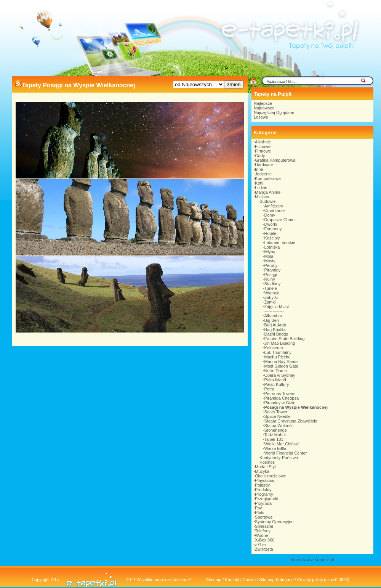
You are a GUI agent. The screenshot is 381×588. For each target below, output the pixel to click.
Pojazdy (262, 485)
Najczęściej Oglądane (274, 112)
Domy (270, 215)
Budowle (267, 201)
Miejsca (262, 197)
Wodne (262, 535)
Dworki (271, 224)
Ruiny (270, 279)
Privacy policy (310, 580)
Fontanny (273, 229)
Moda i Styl (265, 467)
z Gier (260, 545)
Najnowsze (264, 108)
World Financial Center (286, 453)
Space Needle (278, 416)
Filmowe (263, 146)
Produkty (263, 490)
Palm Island (275, 380)
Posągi (271, 275)
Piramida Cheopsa (282, 398)
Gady (260, 156)
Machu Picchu (278, 357)
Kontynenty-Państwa (279, 458)
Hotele (271, 233)
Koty (259, 183)
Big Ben (272, 320)
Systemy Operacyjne (274, 522)
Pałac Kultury (277, 384)
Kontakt (232, 580)
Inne (259, 169)
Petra (269, 389)
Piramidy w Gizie (280, 403)
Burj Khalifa (275, 329)
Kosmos (267, 462)
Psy (258, 508)
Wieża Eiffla (275, 448)
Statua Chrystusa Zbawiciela (291, 421)
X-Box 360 (265, 540)
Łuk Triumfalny (278, 352)
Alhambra (273, 316)
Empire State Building (285, 339)
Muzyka (262, 471)
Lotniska (272, 247)
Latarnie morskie (280, 243)
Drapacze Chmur (280, 220)
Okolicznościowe (271, 476)
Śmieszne (264, 526)
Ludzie (261, 188)
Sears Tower (276, 412)
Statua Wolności (279, 426)
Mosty (270, 261)
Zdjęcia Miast (277, 307)
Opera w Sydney (280, 375)
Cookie (249, 580)
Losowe (261, 117)
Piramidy (273, 270)
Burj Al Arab (275, 325)
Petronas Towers (280, 394)
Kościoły (272, 238)
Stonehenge (276, 430)
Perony (271, 265)
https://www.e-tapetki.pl (312, 560)
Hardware (264, 165)
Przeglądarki (267, 499)
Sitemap (214, 580)
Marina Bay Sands (282, 361)
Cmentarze (275, 210)
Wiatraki (272, 293)
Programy (264, 494)
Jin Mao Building (280, 343)
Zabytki (271, 297)
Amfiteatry (274, 206)
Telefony (263, 531)
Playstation (265, 480)
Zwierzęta (264, 549)
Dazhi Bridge (276, 334)
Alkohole (263, 142)
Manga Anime (268, 192)
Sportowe (264, 517)
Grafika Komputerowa (275, 160)
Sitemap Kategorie (276, 580)
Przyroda (263, 503)
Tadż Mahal (275, 435)
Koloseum (274, 348)
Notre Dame (276, 371)
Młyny (270, 252)
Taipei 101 (274, 439)
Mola (269, 256)
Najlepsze (263, 103)
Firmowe (263, 151)
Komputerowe (268, 178)
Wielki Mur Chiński (282, 444)
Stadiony (273, 284)
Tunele (271, 288)
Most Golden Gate (281, 366)
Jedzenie (263, 174)
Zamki (270, 302)
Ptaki (259, 512)
